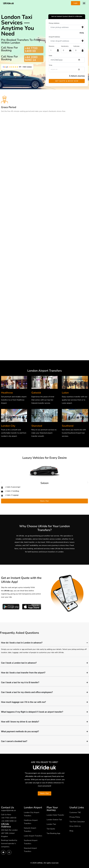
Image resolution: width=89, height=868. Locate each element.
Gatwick (36, 393)
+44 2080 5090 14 (31, 59)
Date (50, 56)
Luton (65, 393)
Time (51, 65)
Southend (68, 426)
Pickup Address (54, 23)
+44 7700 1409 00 (31, 50)
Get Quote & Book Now (67, 81)
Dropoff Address (54, 37)
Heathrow (7, 393)
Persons (52, 46)
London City (8, 426)
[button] (84, 3)
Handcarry (65, 46)
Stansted (37, 426)
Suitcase (76, 46)
